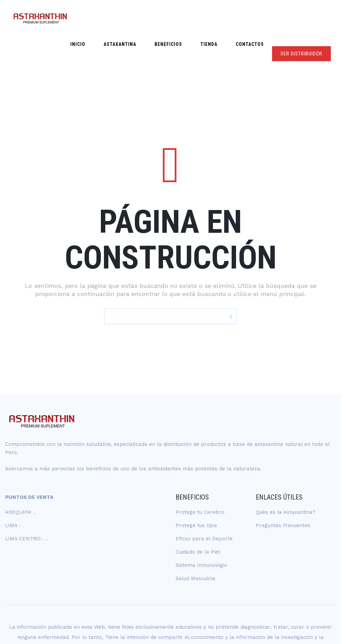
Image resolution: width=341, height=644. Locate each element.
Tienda (218, 18)
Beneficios (184, 18)
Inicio (107, 18)
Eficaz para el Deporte (204, 503)
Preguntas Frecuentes (283, 490)
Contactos (253, 18)
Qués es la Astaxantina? (286, 476)
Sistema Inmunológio (201, 529)
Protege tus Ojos (196, 490)
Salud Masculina (195, 543)
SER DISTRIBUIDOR (301, 18)
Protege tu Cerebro (200, 476)
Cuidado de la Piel (198, 516)
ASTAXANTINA (142, 18)
